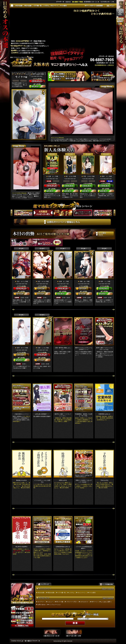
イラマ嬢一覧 (62, 593)
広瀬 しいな (42, 348)
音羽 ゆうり (21, 348)
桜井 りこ (105, 176)
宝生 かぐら (21, 281)
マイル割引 (92, 593)
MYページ (95, 602)
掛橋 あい (83, 281)
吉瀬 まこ (52, 176)
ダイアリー (41, 602)
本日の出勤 (41, 593)
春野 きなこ (37, 74)
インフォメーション (55, 605)
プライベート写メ (72, 602)
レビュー (50, 602)
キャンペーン (82, 593)
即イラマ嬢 (60, 602)
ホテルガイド (84, 602)
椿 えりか (69, 176)
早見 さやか (87, 176)
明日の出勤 (51, 593)
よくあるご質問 (106, 602)
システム (72, 593)
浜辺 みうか (42, 281)
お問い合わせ (42, 605)
